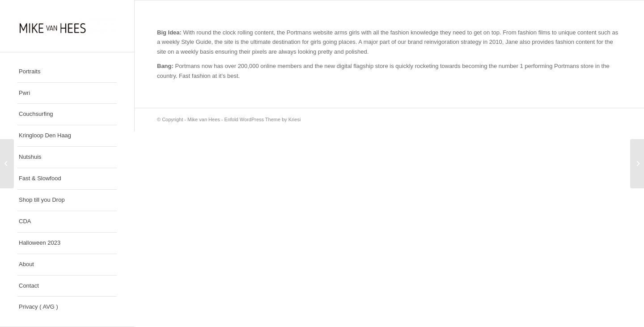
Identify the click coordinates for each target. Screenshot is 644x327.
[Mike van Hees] (67, 26)
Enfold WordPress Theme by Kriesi (263, 119)
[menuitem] (67, 72)
